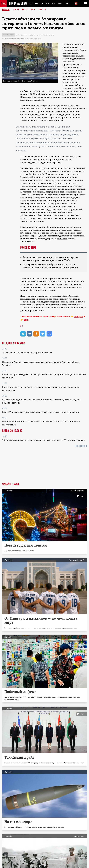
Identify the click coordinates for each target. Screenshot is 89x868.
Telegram (79, 316)
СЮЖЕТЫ (42, 10)
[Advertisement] (44, 466)
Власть (52, 35)
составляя (62, 239)
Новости (6, 10)
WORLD (61, 3)
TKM (48, 3)
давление (64, 236)
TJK (42, 3)
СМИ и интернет (42, 35)
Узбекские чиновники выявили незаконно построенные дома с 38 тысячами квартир (43, 440)
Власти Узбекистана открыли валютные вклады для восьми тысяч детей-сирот (41, 412)
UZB (54, 3)
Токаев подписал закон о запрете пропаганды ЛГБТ (27, 353)
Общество (32, 35)
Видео (25, 10)
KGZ (37, 3)
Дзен (26, 320)
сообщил (25, 91)
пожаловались (28, 299)
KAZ (31, 3)
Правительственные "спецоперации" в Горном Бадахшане (22, 38)
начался (52, 168)
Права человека (22, 35)
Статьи (16, 10)
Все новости (81, 446)
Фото (33, 10)
